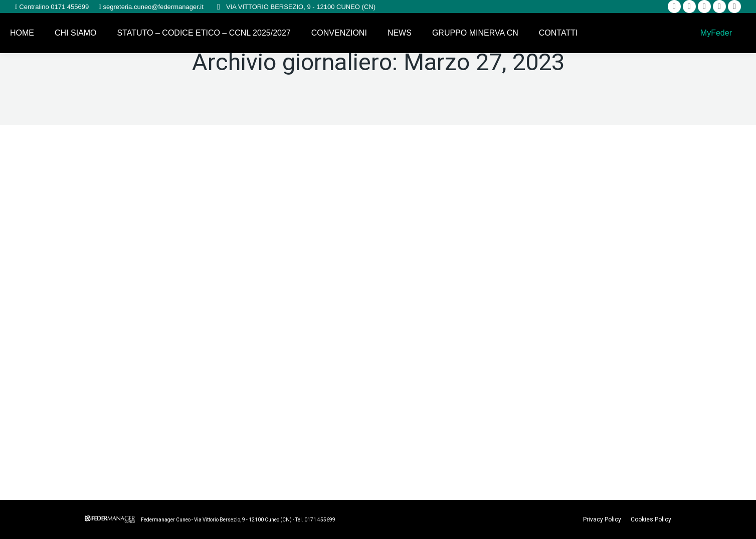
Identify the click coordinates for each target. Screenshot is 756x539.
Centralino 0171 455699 (53, 7)
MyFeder (715, 33)
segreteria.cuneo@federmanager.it (152, 7)
